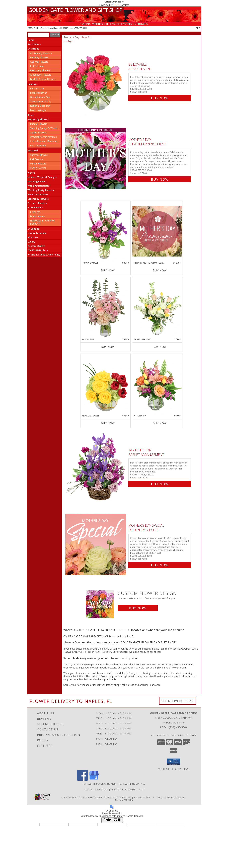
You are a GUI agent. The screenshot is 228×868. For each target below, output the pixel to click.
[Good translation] (107, 820)
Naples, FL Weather (96, 790)
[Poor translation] (117, 820)
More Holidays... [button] (39, 110)
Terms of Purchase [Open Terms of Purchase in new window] (171, 798)
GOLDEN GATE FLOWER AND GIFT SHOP (75, 10)
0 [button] (198, 28)
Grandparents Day (40, 97)
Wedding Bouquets (38, 186)
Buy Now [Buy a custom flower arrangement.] (138, 608)
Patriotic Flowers (37, 203)
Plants (31, 173)
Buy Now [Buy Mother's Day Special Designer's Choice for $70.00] (160, 565)
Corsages (35, 212)
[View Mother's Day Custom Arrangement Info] (96, 159)
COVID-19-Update (38, 250)
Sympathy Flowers (38, 119)
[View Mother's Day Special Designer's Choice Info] (96, 544)
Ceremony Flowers (38, 199)
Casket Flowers (38, 132)
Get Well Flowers (39, 62)
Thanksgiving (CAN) (41, 101)
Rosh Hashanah (39, 93)
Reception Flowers (38, 194)
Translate (121, 5)
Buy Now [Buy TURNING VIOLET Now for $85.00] (108, 270)
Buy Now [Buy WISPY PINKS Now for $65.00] (108, 347)
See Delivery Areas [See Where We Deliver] (178, 701)
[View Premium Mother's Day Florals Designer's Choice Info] (157, 231)
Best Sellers (34, 44)
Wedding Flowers (37, 181)
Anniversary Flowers (41, 53)
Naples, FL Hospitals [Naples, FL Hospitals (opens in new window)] (132, 784)
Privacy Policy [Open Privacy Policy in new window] (144, 798)
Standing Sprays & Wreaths (45, 128)
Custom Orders (36, 246)
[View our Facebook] (82, 780)
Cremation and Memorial (44, 141)
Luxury (31, 242)
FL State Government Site (128, 790)
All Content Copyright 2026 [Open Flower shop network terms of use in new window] (81, 798)
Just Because (37, 66)
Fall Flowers (37, 159)
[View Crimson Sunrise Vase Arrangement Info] (105, 384)
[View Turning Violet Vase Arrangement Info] (105, 231)
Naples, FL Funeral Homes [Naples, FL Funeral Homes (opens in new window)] (99, 784)
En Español (34, 229)
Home (31, 40)
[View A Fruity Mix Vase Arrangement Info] (157, 384)
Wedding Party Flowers (41, 190)
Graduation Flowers (41, 75)
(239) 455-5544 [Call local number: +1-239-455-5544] (81, 28)
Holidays (32, 84)
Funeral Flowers (39, 124)
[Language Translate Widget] (114, 2)
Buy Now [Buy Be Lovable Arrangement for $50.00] (160, 98)
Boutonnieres (37, 216)
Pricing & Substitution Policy (44, 255)
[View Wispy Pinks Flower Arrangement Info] (105, 307)
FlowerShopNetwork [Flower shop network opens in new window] (116, 798)
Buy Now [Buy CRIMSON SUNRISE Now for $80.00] (108, 423)
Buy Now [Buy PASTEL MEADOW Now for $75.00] (160, 347)
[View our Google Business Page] (94, 780)
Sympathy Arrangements (43, 137)
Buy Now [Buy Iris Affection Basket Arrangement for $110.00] (160, 484)
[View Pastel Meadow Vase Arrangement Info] (157, 307)
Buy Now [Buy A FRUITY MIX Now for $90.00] (160, 423)
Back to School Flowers (43, 79)
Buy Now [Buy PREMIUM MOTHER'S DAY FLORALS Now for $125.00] (160, 270)
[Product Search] (38, 35)
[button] (174, 762)
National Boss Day (40, 106)
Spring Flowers (38, 168)
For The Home (38, 145)
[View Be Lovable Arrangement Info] (96, 80)
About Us (33, 237)
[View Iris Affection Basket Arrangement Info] (96, 466)
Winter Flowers (38, 164)
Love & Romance (37, 233)
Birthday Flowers (39, 57)
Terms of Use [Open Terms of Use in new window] (124, 800)
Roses (31, 115)
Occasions (33, 49)
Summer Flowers (39, 155)
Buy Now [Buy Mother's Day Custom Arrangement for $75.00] (160, 179)
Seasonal (33, 150)
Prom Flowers (35, 207)
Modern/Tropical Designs (42, 177)
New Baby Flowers (40, 70)
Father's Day (37, 88)
